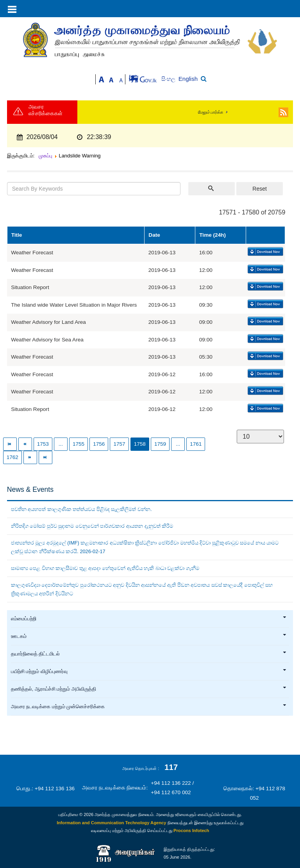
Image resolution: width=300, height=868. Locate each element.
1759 (160, 444)
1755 (79, 444)
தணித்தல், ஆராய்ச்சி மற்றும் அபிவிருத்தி (149, 689)
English (188, 79)
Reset (260, 189)
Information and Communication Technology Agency (111, 823)
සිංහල (169, 79)
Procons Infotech (191, 830)
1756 (99, 444)
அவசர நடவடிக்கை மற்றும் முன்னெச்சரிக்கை (149, 707)
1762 (12, 457)
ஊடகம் (149, 636)
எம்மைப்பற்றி (149, 619)
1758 (140, 444)
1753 (43, 444)
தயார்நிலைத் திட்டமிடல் (149, 654)
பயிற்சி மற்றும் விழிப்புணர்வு (149, 672)
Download (265, 252)
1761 (196, 444)
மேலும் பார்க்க (210, 112)
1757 (119, 444)
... (61, 444)
